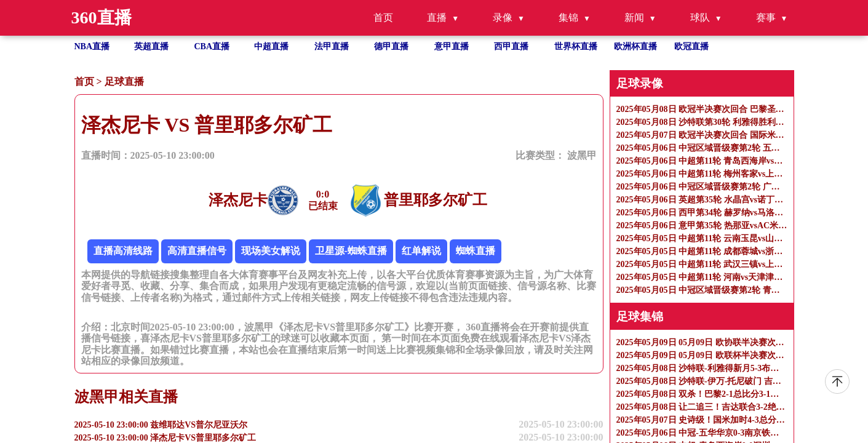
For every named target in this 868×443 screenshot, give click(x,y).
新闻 (634, 18)
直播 (437, 18)
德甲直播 (391, 46)
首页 (383, 18)
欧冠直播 (691, 46)
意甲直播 (452, 46)
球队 (700, 18)
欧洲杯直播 (635, 46)
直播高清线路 (123, 251)
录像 (503, 18)
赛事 (766, 18)
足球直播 (124, 82)
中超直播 (271, 46)
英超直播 (151, 46)
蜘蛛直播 (476, 251)
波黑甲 (582, 155)
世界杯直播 (576, 46)
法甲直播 (332, 46)
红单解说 (421, 251)
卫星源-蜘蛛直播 (351, 251)
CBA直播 (212, 46)
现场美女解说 (271, 251)
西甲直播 (511, 46)
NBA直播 (92, 46)
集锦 (568, 18)
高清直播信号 (197, 251)
